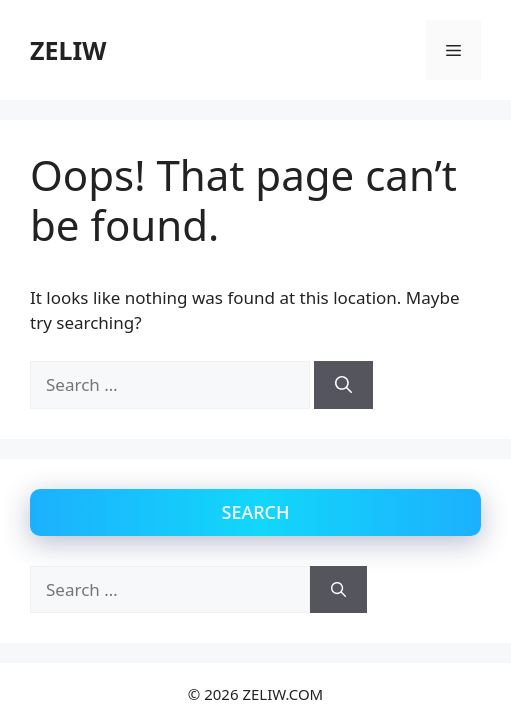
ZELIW (68, 50)
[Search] (343, 385)
